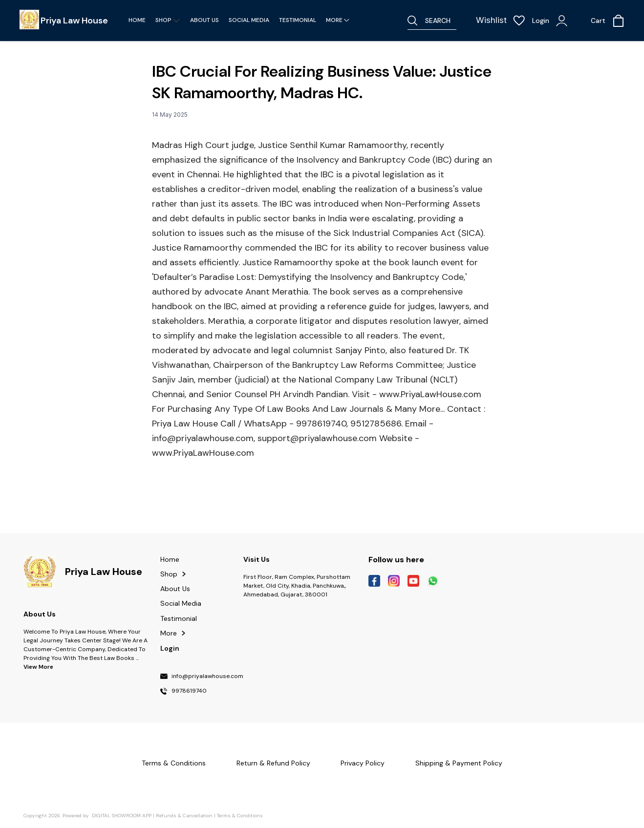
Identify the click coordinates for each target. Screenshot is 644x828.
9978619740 (189, 691)
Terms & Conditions (240, 816)
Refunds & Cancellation (184, 816)
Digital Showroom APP (122, 816)
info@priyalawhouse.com (207, 677)
